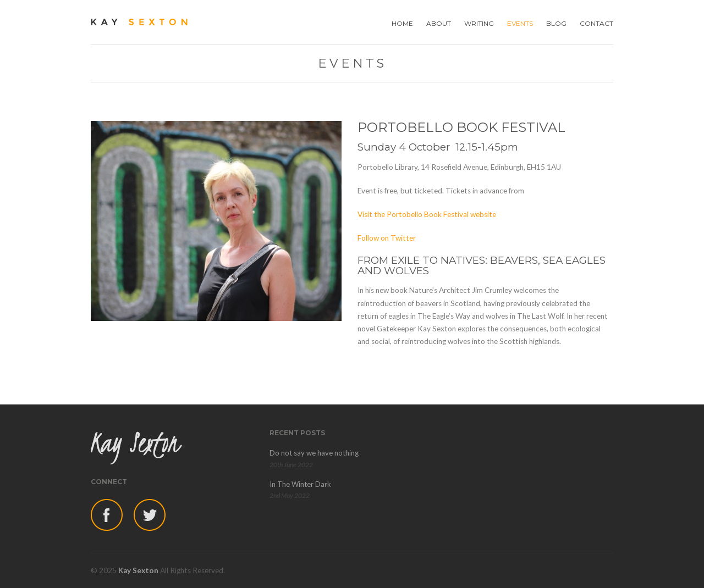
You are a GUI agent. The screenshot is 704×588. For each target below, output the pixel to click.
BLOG (556, 23)
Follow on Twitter (387, 238)
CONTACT (596, 23)
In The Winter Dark (300, 484)
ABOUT (439, 23)
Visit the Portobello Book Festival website (427, 214)
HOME (402, 23)
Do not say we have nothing (314, 453)
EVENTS (520, 23)
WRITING (479, 23)
